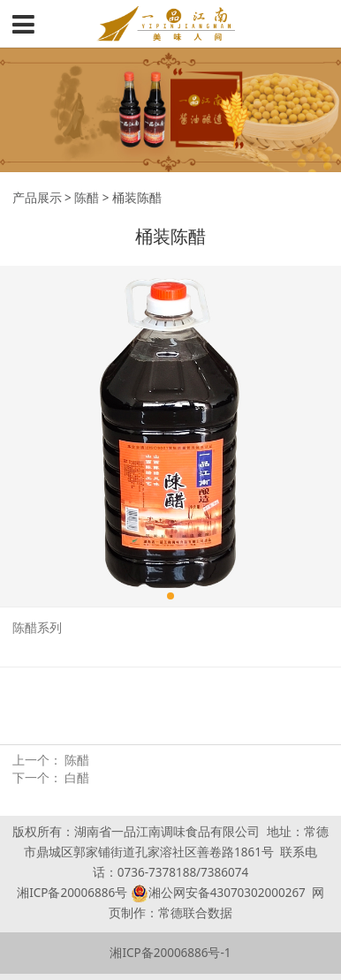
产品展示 (37, 198)
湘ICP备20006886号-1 (170, 953)
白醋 (77, 778)
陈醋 (87, 198)
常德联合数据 (195, 913)
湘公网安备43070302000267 (227, 893)
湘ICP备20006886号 (72, 893)
